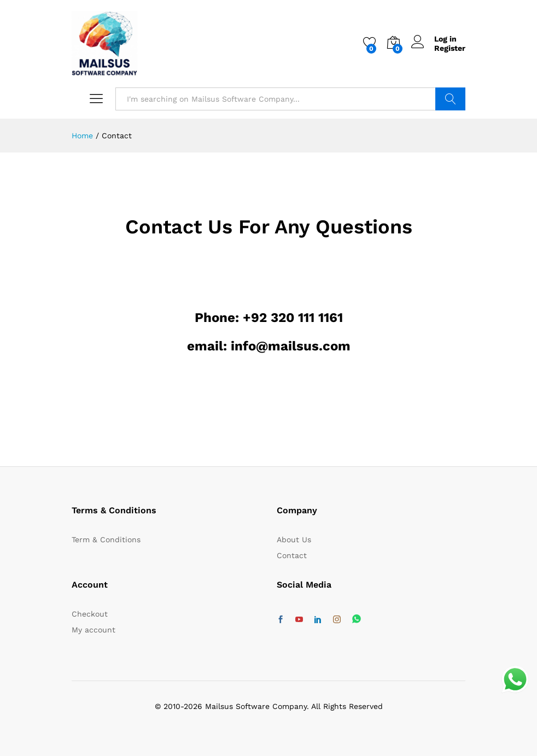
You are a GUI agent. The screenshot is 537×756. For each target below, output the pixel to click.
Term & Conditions (106, 540)
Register (450, 48)
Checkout (90, 614)
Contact (292, 555)
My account (94, 630)
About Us (294, 540)
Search (450, 99)
